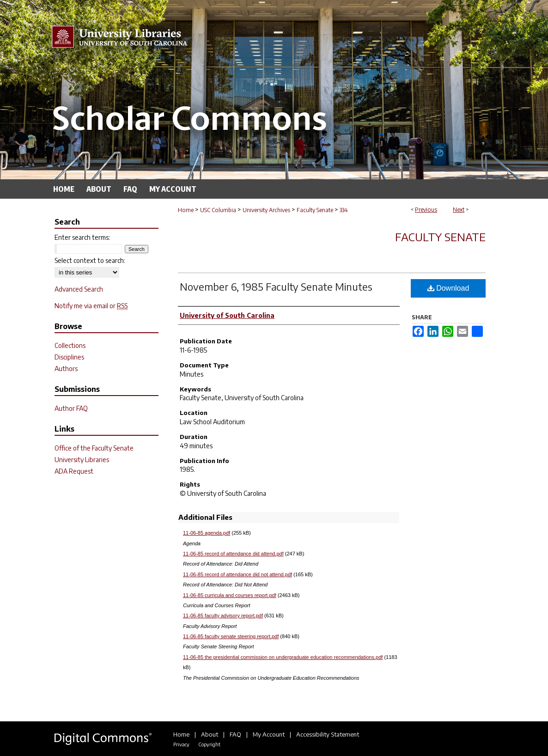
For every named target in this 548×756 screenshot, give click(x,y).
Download (448, 288)
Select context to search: (90, 260)
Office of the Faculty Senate (94, 448)
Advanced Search (79, 289)
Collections (70, 345)
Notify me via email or (91, 306)
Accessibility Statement (328, 734)
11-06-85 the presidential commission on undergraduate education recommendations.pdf (283, 657)
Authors (66, 369)
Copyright (209, 744)
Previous (426, 210)
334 (344, 210)
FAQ (235, 734)
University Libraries (82, 460)
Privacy (181, 744)
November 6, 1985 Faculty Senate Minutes (276, 287)
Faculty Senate (315, 210)
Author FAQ (71, 408)
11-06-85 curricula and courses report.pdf (230, 595)
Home (186, 210)
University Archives (266, 210)
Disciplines (69, 357)
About (210, 734)
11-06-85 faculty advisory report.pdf (223, 616)
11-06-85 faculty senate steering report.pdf (231, 636)
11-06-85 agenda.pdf (207, 533)
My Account (269, 734)
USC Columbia (218, 210)
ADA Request (74, 471)
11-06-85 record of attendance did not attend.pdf (237, 574)
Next (459, 210)
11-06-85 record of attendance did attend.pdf (233, 554)
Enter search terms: (82, 237)
